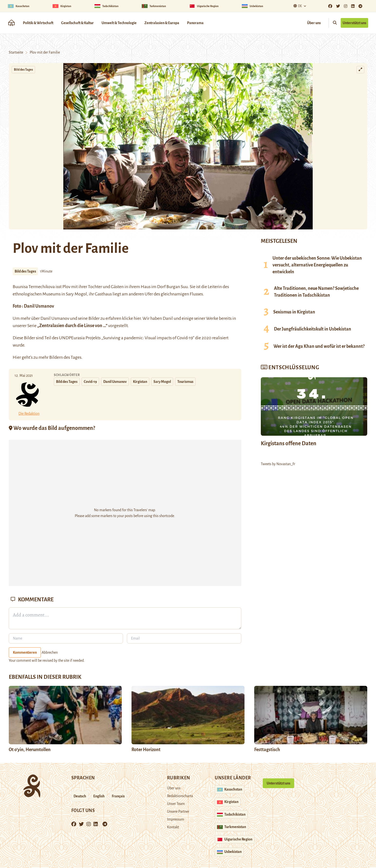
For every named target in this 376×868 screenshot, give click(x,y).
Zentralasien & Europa (162, 23)
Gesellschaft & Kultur (77, 23)
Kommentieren (25, 652)
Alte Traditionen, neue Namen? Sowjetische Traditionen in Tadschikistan (316, 292)
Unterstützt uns (354, 23)
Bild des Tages (23, 70)
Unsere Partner (178, 811)
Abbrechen (50, 652)
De (297, 6)
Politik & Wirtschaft (38, 23)
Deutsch (80, 796)
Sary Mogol (162, 382)
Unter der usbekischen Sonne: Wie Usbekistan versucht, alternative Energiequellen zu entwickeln (317, 265)
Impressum (176, 819)
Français (118, 796)
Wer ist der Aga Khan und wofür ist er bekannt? (319, 346)
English (99, 796)
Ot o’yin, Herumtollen (30, 750)
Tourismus (185, 382)
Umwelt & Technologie (119, 23)
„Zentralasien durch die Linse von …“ (72, 326)
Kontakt (173, 827)
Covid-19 (90, 382)
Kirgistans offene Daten (289, 443)
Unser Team (176, 804)
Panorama (195, 23)
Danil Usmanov (39, 306)
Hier (17, 357)
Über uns (314, 23)
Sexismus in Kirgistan (294, 312)
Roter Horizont (146, 750)
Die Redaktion (29, 414)
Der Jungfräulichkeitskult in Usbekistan (313, 329)
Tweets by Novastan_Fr (278, 464)
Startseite (16, 52)
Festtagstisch (267, 750)
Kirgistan (140, 382)
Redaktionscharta (180, 796)
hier (137, 318)
